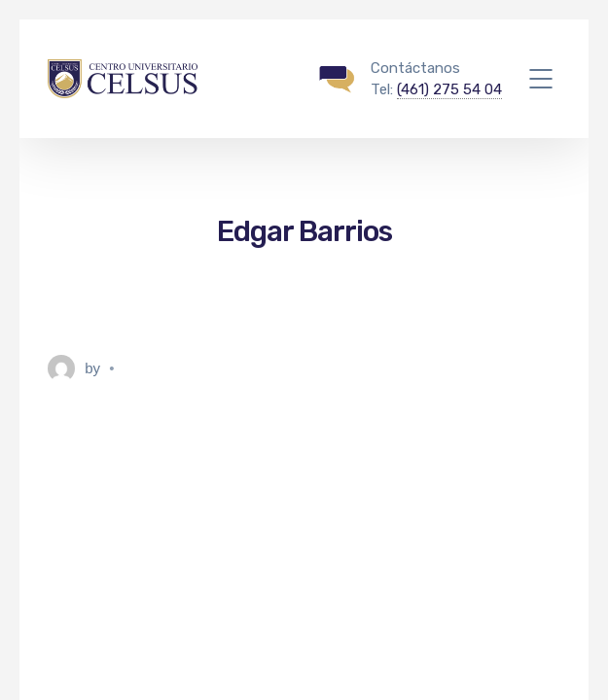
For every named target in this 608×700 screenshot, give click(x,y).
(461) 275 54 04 (449, 89)
